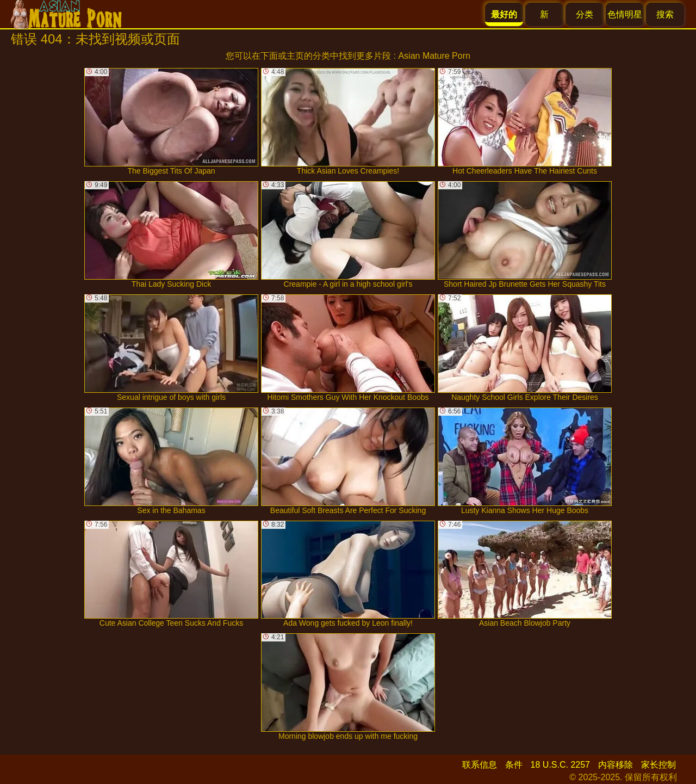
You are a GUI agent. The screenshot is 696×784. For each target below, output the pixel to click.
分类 (585, 14)
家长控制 (658, 765)
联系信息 (480, 765)
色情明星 (625, 14)
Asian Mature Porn (434, 56)
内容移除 (616, 765)
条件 (514, 765)
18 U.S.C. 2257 (560, 765)
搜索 (665, 14)
